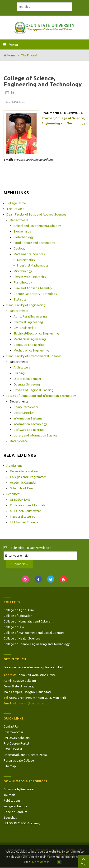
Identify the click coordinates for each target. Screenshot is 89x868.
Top (84, 861)
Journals (9, 795)
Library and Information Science (35, 435)
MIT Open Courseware (26, 511)
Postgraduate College (19, 760)
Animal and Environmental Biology (37, 226)
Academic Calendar (23, 483)
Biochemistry (22, 231)
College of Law (14, 627)
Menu (11, 45)
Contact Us (11, 726)
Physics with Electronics (30, 277)
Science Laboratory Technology (35, 294)
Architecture (22, 367)
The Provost (15, 209)
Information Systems (28, 418)
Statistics (20, 299)
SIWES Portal (13, 749)
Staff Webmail (14, 732)
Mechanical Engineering (30, 339)
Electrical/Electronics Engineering (36, 333)
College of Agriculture (19, 610)
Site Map (10, 766)
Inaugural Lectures (23, 517)
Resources (14, 494)
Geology (19, 248)
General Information (24, 471)
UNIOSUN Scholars (17, 738)
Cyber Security (23, 413)
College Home (16, 203)
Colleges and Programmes (28, 477)
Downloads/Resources (19, 789)
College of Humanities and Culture (27, 621)
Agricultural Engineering (30, 316)
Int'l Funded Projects (24, 522)
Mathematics (26, 260)
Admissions (14, 466)
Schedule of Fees (22, 488)
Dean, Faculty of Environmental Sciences (34, 356)
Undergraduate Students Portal (26, 755)
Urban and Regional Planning (33, 390)
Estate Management (27, 379)
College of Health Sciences (22, 638)
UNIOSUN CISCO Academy (22, 823)
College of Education (18, 616)
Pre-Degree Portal (16, 743)
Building (19, 373)
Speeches (10, 817)
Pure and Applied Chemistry (33, 288)
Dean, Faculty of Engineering (26, 305)
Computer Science (26, 407)
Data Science (19, 441)
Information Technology (30, 424)
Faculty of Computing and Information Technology (41, 396)
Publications (12, 800)
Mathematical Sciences (29, 254)
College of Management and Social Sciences (34, 633)
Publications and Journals (28, 505)
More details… (42, 862)
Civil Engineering (25, 328)
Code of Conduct (15, 812)
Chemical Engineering (28, 322)
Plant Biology (23, 282)
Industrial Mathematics (33, 265)
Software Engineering (29, 430)
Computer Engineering (29, 345)
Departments (19, 220)
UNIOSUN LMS (20, 500)
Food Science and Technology (34, 243)
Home (11, 55)
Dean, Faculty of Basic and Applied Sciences (36, 214)
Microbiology (23, 271)
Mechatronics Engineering (31, 350)
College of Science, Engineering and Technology (37, 644)
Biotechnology (23, 237)
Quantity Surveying (27, 384)
